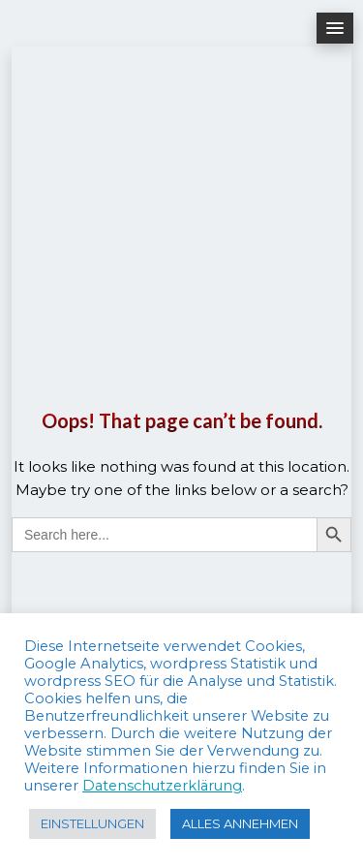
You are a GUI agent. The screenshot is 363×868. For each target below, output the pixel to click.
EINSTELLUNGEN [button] (92, 823)
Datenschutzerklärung (162, 786)
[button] (335, 28)
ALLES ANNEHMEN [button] (240, 823)
